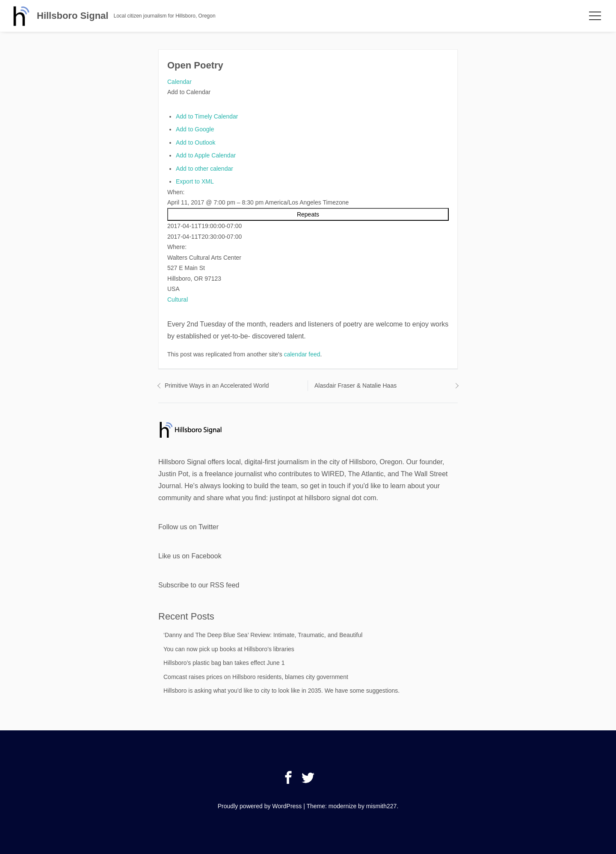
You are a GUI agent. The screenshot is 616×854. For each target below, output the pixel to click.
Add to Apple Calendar (206, 155)
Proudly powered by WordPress (260, 806)
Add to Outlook (196, 142)
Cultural (178, 299)
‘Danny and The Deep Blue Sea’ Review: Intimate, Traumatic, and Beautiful (263, 635)
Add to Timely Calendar (207, 116)
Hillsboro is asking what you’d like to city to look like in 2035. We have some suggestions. (281, 691)
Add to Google (195, 129)
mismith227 (382, 806)
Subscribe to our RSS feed (199, 585)
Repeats (308, 214)
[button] (189, 92)
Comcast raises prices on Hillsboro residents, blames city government (256, 677)
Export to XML (195, 181)
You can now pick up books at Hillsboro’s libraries (229, 649)
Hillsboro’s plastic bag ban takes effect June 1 (224, 663)
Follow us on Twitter (188, 527)
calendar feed (302, 354)
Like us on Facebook (190, 556)
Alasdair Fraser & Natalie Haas (355, 385)
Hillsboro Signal (73, 16)
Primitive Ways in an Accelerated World (217, 385)
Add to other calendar (204, 169)
